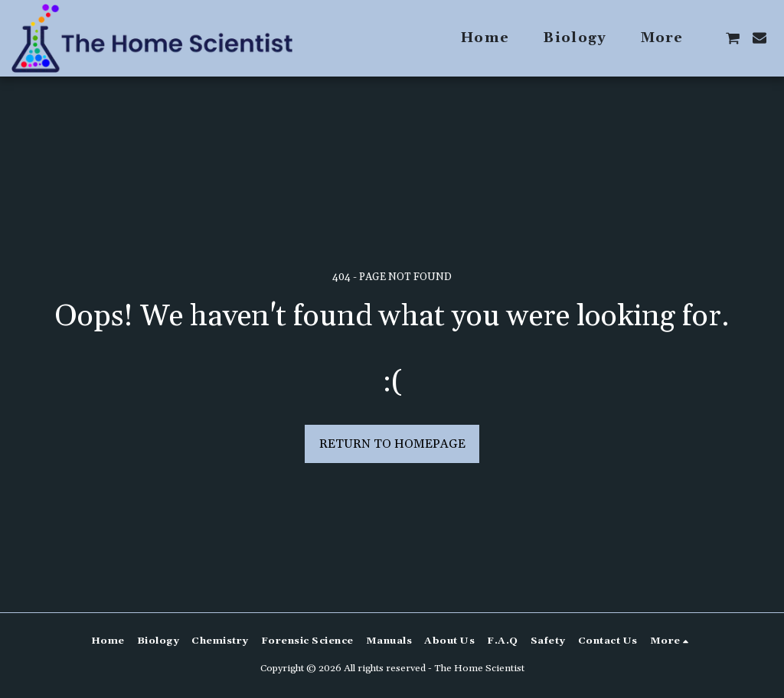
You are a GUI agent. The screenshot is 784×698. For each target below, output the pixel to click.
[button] (733, 38)
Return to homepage (392, 444)
